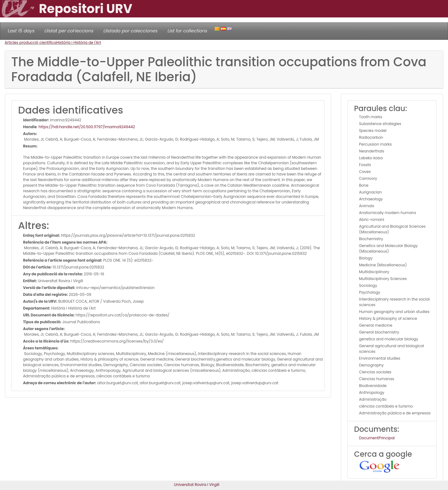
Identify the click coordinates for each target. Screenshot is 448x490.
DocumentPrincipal (377, 438)
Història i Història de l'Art (79, 42)
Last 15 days (21, 31)
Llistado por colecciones (131, 31)
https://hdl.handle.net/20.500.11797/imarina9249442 (87, 127)
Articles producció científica (30, 42)
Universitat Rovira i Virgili (197, 485)
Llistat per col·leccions (69, 31)
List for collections (187, 31)
